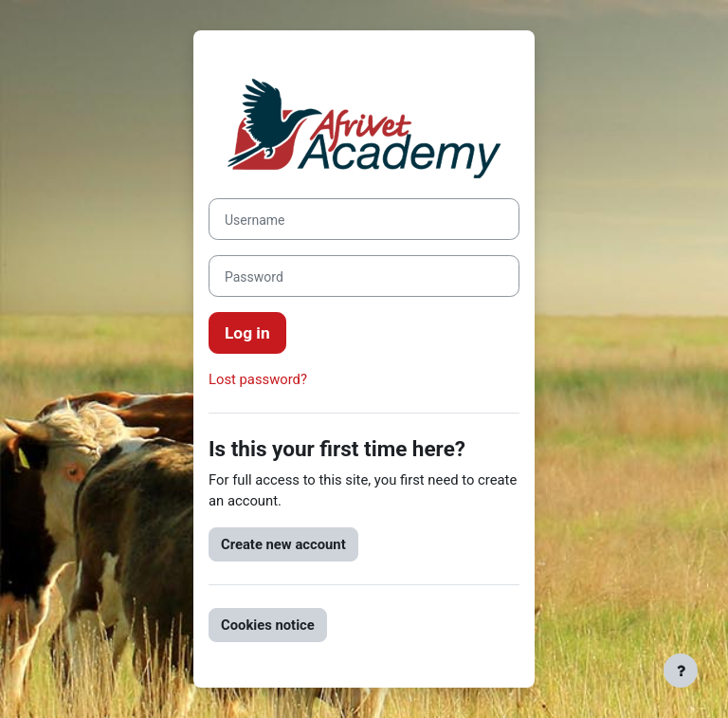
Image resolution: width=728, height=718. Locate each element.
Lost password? (258, 379)
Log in (247, 333)
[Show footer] (681, 671)
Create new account (283, 544)
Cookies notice (268, 625)
